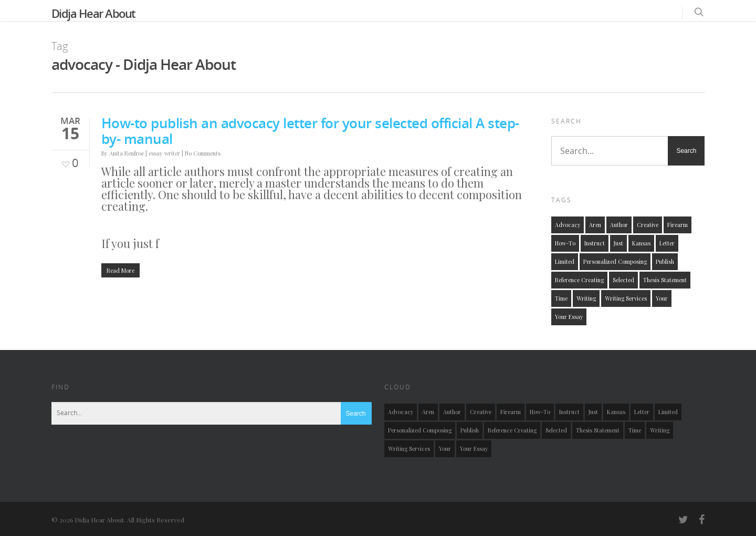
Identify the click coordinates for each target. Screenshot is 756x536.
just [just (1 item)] (618, 243)
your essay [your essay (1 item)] (569, 317)
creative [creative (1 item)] (648, 225)
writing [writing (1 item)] (586, 298)
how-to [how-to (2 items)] (565, 243)
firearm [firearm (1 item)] (678, 225)
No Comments (203, 153)
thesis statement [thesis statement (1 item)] (665, 280)
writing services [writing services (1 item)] (626, 298)
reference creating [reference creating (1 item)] (579, 280)
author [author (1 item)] (619, 225)
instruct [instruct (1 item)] (595, 243)
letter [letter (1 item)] (667, 243)
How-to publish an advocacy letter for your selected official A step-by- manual (310, 131)
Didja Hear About (93, 13)
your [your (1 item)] (662, 298)
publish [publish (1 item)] (665, 261)
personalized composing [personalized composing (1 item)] (615, 261)
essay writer (164, 153)
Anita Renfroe (127, 153)
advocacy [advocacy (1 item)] (568, 225)
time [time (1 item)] (561, 298)
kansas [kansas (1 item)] (641, 243)
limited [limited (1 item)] (565, 261)
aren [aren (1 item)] (595, 225)
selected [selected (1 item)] (623, 280)
